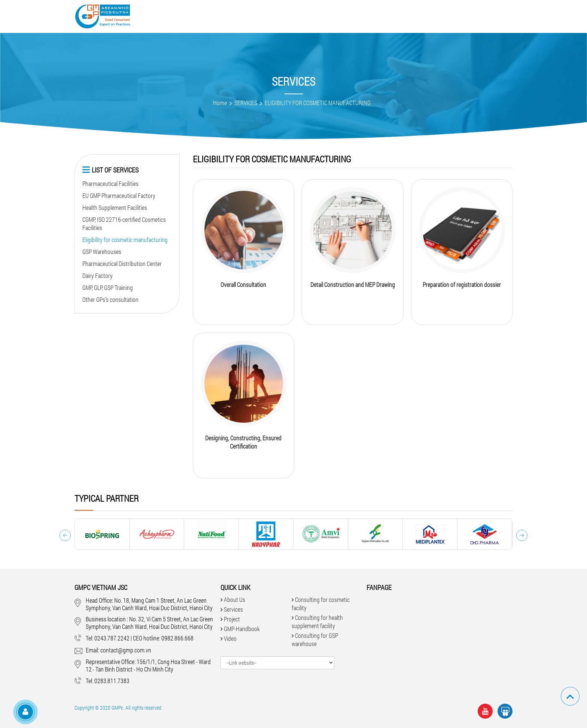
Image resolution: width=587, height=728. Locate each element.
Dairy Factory (98, 276)
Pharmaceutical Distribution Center (122, 264)
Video (283, 16)
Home (220, 103)
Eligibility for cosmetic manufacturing (125, 240)
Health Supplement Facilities (115, 207)
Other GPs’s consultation (110, 299)
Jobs (417, 16)
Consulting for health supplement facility (317, 622)
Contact (447, 16)
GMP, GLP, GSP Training (108, 287)
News (391, 16)
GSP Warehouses (102, 252)
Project (252, 16)
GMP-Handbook (324, 16)
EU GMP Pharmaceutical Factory (119, 195)
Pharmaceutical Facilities (110, 183)
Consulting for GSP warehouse (315, 640)
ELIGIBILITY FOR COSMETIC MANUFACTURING (318, 103)
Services (216, 16)
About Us (178, 16)
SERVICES (246, 103)
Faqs (365, 16)
